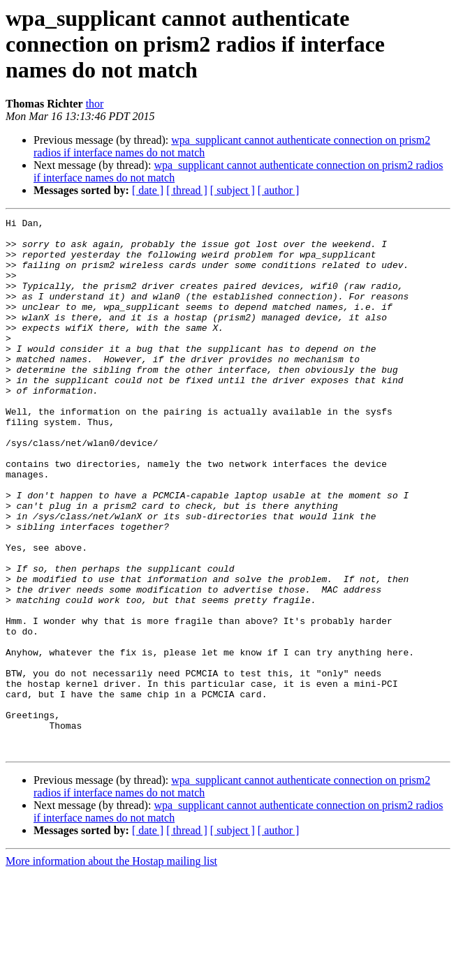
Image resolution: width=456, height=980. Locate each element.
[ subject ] (233, 190)
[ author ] (279, 190)
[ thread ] (187, 190)
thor (95, 104)
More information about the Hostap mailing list (111, 968)
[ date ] (148, 190)
